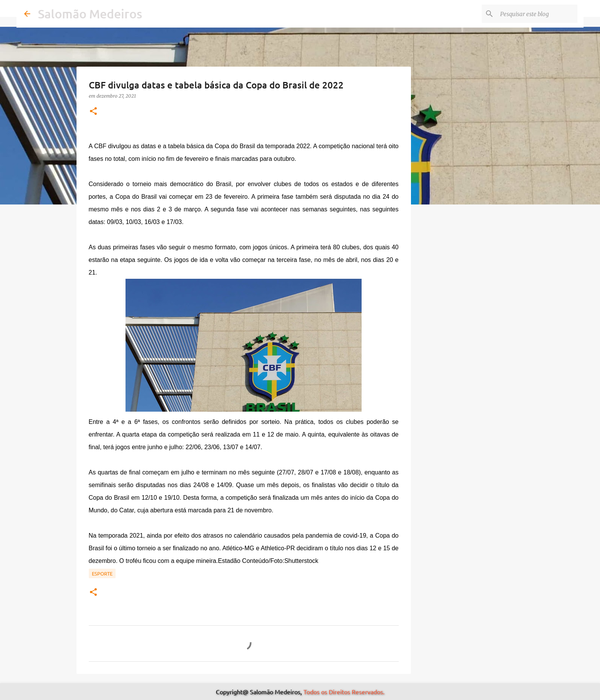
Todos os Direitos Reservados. (344, 692)
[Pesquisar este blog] (537, 14)
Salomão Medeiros (90, 14)
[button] (93, 112)
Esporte (102, 573)
